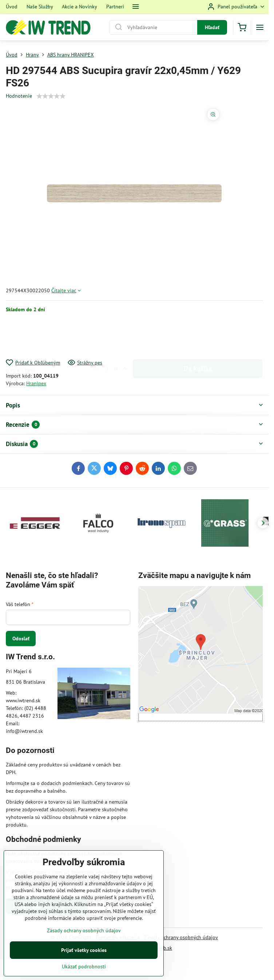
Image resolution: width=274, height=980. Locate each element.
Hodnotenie (19, 96)
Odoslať (21, 639)
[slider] (51, 96)
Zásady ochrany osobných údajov (181, 937)
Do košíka (198, 336)
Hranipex (36, 383)
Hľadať (212, 27)
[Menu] (260, 27)
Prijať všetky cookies (84, 950)
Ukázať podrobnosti (84, 967)
